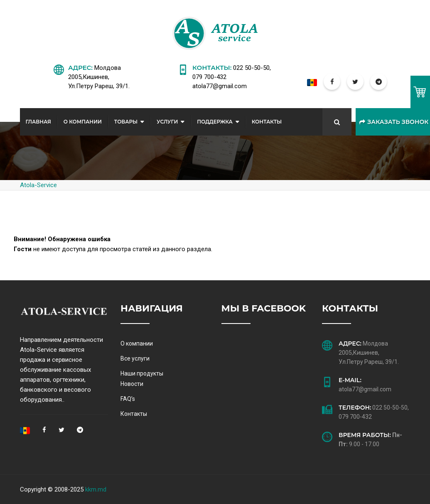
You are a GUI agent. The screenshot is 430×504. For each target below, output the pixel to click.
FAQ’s (128, 399)
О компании (137, 343)
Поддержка (215, 122)
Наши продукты (142, 373)
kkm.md (96, 489)
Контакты (267, 122)
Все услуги (135, 358)
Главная (38, 122)
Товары (126, 122)
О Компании (83, 122)
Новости (132, 384)
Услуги (167, 122)
